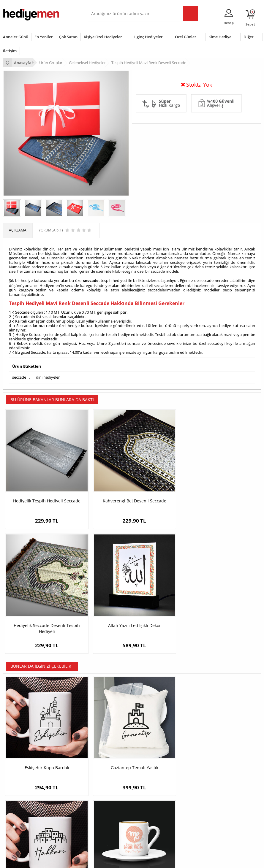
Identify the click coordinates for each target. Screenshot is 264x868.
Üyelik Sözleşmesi (18, 729)
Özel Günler (186, 37)
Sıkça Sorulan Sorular (21, 765)
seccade (91, 297)
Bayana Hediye (103, 801)
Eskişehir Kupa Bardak (35, 612)
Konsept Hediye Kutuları (199, 720)
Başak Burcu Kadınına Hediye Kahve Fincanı (229, 615)
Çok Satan (68, 37)
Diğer (249, 37)
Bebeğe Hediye (103, 819)
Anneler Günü (16, 37)
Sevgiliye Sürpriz (105, 756)
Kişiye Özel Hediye (106, 720)
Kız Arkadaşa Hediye (108, 738)
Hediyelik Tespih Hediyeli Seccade (35, 495)
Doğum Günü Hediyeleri (23, 801)
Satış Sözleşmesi (17, 738)
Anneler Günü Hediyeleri (23, 819)
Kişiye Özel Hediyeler (103, 37)
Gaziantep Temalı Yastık (100, 612)
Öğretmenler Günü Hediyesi (26, 828)
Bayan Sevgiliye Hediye (198, 756)
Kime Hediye (220, 37)
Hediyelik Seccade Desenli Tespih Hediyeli (164, 495)
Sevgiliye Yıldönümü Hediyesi (203, 765)
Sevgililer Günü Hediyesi (23, 792)
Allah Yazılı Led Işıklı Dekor (229, 495)
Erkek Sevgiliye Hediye (198, 747)
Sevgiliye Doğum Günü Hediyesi (205, 738)
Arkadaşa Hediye (105, 828)
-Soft (101, 860)
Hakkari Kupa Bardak (164, 612)
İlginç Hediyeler (148, 37)
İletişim (10, 51)
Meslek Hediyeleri (106, 765)
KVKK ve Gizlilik (15, 756)
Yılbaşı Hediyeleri (17, 810)
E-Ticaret (114, 860)
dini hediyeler (48, 393)
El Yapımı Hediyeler (107, 747)
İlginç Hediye (101, 837)
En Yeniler (44, 37)
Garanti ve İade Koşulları (23, 747)
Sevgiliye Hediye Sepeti (198, 729)
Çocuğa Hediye (103, 810)
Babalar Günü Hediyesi (22, 837)
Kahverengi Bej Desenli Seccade (100, 495)
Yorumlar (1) (249, 121)
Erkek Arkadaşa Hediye (110, 729)
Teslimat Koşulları (18, 720)
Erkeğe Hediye (103, 792)
